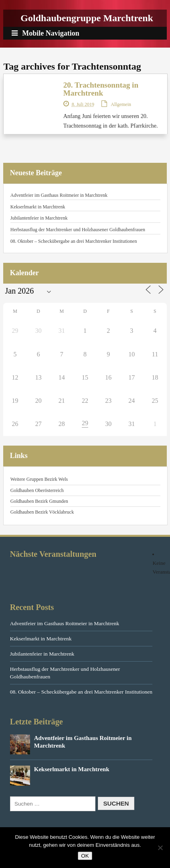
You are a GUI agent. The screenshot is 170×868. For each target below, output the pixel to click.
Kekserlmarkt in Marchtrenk (38, 207)
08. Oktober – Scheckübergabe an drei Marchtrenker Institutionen (74, 241)
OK (85, 856)
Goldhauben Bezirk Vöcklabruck (42, 512)
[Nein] (160, 848)
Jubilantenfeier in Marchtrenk (39, 218)
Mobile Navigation (46, 33)
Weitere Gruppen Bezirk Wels (39, 479)
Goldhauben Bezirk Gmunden (39, 501)
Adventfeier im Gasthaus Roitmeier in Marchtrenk (59, 195)
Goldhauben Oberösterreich (37, 490)
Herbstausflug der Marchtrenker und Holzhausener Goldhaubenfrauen (78, 230)
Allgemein (121, 104)
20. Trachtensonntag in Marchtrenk (101, 89)
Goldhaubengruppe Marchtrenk (87, 18)
